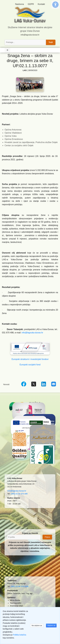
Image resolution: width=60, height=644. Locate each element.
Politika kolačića (20, 635)
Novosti (6, 384)
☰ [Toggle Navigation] (7, 50)
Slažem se (51, 625)
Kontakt (41, 4)
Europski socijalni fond (30, 365)
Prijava (47, 537)
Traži (51, 42)
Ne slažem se (37, 625)
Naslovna (19, 4)
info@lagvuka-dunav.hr (30, 35)
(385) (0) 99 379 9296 (20, 586)
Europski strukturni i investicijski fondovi (30, 359)
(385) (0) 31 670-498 (19, 494)
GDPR (31, 4)
